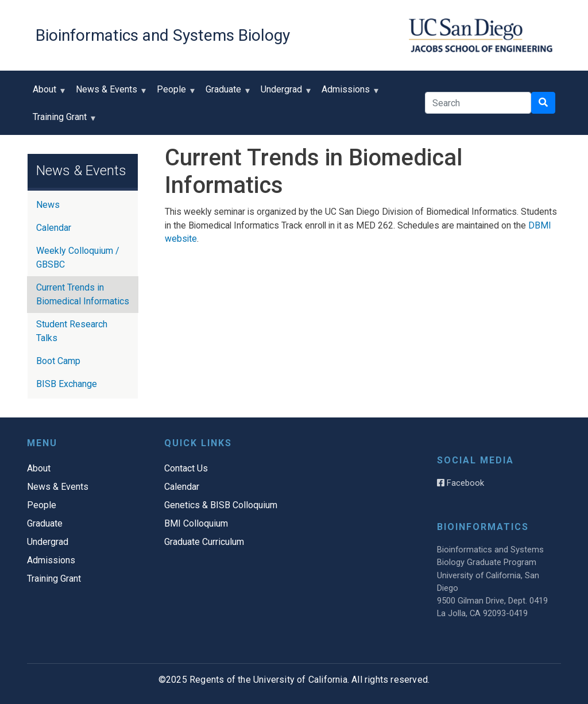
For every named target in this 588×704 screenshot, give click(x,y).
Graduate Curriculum (204, 542)
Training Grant (62, 121)
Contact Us (186, 468)
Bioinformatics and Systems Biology (163, 35)
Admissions (348, 93)
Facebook (461, 483)
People (174, 93)
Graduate (226, 93)
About (47, 93)
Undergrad (284, 93)
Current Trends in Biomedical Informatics (83, 294)
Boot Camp (58, 361)
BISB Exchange (67, 384)
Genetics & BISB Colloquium (221, 505)
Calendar (54, 228)
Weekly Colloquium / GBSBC (78, 258)
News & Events (109, 93)
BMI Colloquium (196, 523)
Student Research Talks (72, 331)
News (48, 205)
